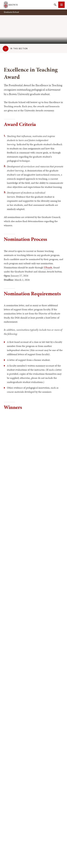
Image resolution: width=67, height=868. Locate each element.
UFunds (48, 267)
